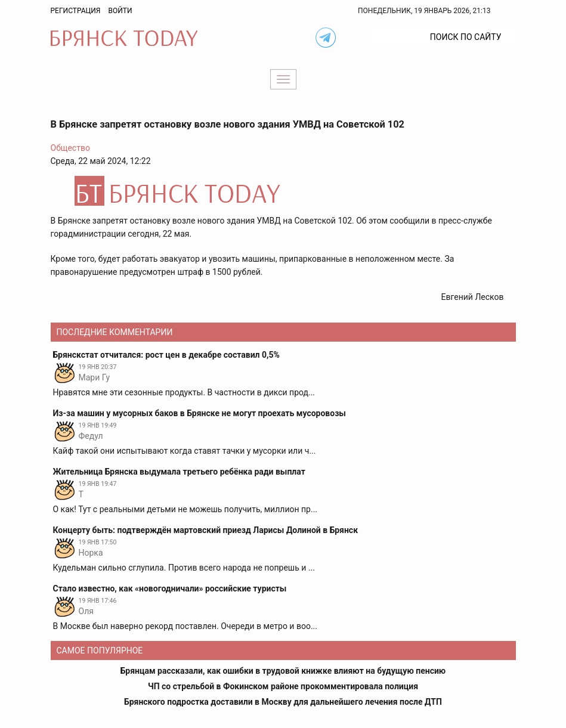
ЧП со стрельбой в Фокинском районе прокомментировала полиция (283, 686)
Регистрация (76, 11)
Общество (70, 148)
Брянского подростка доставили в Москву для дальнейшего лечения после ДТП (283, 702)
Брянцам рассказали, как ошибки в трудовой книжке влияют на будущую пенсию (283, 671)
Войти (120, 11)
